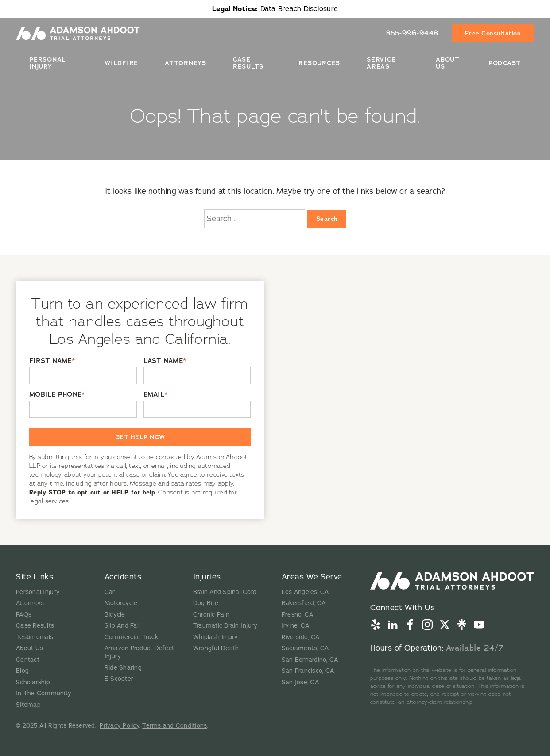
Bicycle (115, 615)
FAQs (24, 615)
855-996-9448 (412, 33)
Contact (28, 660)
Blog (22, 671)
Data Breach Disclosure (299, 9)
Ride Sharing (123, 668)
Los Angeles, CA (305, 592)
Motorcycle (121, 603)
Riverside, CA (300, 637)
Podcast (505, 63)
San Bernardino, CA (310, 660)
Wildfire (121, 63)
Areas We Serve (312, 577)
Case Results (248, 63)
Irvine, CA (296, 626)
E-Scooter (119, 679)
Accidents (123, 577)
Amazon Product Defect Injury (139, 652)
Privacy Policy (120, 726)
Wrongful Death (216, 648)
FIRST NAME (52, 361)
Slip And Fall (122, 626)
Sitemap (28, 705)
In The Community (44, 693)
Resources (319, 63)
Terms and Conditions (174, 726)
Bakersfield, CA (304, 603)
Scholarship (33, 682)
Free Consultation (493, 33)
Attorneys (186, 63)
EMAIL (156, 395)
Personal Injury (48, 63)
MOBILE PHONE (57, 395)
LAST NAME (165, 361)
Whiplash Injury (216, 637)
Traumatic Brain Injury (225, 626)
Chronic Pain (211, 615)
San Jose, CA (300, 682)
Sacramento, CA (305, 648)
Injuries (207, 577)
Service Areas (381, 63)
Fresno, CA (298, 615)
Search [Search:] (327, 219)
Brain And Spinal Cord (225, 592)
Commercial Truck (131, 637)
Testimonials (35, 637)
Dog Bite (206, 603)
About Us (448, 63)
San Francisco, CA (308, 671)
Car (110, 592)
